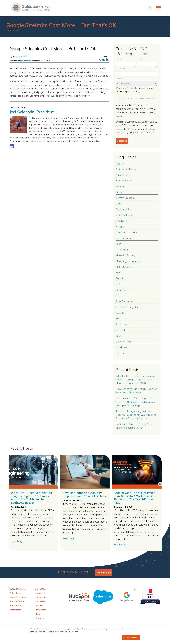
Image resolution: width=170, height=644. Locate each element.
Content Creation (125, 198)
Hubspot (120, 226)
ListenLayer (122, 250)
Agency (120, 163)
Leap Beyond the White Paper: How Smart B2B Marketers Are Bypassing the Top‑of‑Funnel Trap (135, 402)
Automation (122, 175)
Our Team (40, 601)
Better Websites (18, 597)
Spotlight (120, 330)
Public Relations (124, 290)
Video (119, 336)
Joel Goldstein (26, 60)
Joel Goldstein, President (32, 112)
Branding (120, 186)
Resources (41, 610)
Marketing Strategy (126, 255)
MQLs (119, 272)
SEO (118, 318)
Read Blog (17, 541)
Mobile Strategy (124, 267)
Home (10, 30)
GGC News (122, 221)
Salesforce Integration (127, 307)
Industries (40, 593)
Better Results (17, 605)
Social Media (122, 324)
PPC (25, 57)
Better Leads (16, 593)
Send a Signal (104, 573)
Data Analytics (123, 209)
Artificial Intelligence (126, 169)
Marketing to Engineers (128, 261)
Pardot (119, 278)
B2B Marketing (124, 180)
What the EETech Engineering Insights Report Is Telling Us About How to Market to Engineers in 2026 (136, 379)
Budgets (19, 57)
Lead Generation (124, 238)
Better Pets (15, 610)
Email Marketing (124, 215)
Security (120, 313)
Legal (119, 244)
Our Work (40, 597)
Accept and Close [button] (131, 638)
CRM (118, 204)
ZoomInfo (121, 353)
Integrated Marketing (127, 232)
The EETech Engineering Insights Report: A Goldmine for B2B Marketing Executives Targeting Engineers (136, 415)
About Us (40, 589)
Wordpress (122, 347)
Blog (17, 30)
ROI (118, 296)
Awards (39, 605)
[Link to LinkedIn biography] (12, 146)
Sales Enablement (125, 301)
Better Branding (18, 589)
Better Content (17, 601)
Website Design (124, 342)
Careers (39, 618)
